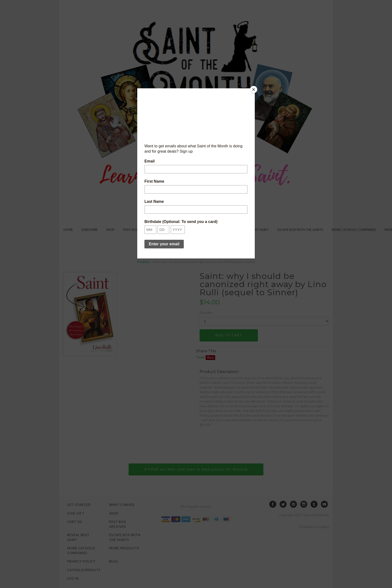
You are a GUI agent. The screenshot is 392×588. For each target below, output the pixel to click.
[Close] (254, 90)
